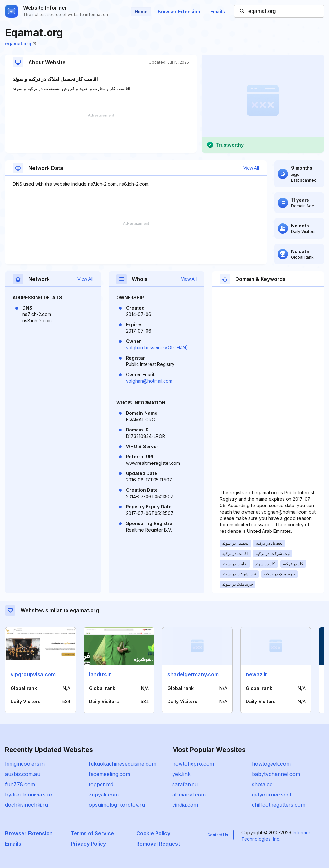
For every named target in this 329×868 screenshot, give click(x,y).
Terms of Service (92, 833)
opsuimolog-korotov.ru (117, 805)
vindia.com (185, 805)
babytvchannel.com (276, 774)
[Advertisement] (101, 133)
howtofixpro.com (193, 764)
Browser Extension (179, 11)
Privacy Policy (88, 844)
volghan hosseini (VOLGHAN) (157, 348)
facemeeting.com (109, 774)
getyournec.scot (272, 795)
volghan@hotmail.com (149, 381)
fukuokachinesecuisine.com (122, 764)
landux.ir (100, 674)
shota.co (262, 784)
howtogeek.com (271, 764)
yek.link (181, 774)
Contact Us (218, 835)
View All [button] (251, 168)
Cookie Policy (153, 833)
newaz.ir (257, 674)
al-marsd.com (189, 795)
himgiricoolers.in (25, 764)
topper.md (101, 784)
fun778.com (20, 784)
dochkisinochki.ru (27, 805)
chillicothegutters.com (279, 805)
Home (141, 11)
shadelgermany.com (193, 674)
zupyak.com (104, 795)
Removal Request (158, 844)
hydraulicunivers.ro (29, 795)
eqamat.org (21, 43)
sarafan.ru (185, 784)
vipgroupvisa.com (33, 674)
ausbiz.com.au (23, 774)
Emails (218, 11)
